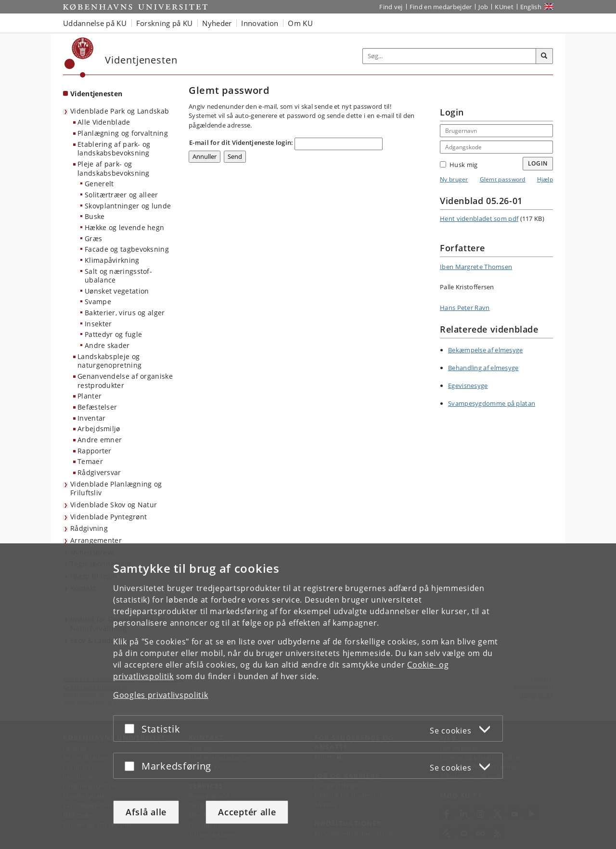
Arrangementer (96, 540)
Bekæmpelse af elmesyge (486, 350)
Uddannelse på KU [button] (95, 23)
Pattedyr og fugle (113, 334)
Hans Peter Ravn (465, 308)
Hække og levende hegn (124, 227)
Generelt (99, 184)
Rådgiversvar (99, 472)
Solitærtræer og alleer (122, 195)
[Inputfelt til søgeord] (449, 56)
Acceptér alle (247, 812)
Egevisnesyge (468, 386)
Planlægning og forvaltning (123, 133)
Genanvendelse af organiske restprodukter (125, 381)
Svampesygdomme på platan (492, 403)
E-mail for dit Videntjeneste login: (241, 142)
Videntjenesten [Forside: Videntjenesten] (96, 94)
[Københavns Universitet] (79, 58)
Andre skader (107, 345)
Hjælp (545, 179)
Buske (95, 216)
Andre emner (100, 440)
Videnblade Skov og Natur (114, 505)
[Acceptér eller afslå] (132, 728)
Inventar (91, 418)
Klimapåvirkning (112, 260)
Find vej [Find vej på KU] (391, 7)
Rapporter (95, 451)
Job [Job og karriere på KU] (483, 7)
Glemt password (503, 179)
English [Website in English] (531, 7)
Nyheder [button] (217, 23)
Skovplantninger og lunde (128, 206)
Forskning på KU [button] (165, 23)
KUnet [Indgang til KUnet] (504, 7)
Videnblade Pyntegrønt (109, 517)
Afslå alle (146, 812)
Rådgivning (89, 528)
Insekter (98, 324)
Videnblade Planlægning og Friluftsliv (116, 489)
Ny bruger (454, 179)
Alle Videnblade (104, 122)
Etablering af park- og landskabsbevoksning (114, 149)
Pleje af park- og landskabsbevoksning (114, 168)
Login (538, 163)
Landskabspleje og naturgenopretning (109, 361)
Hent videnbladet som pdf (479, 219)
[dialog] (308, 696)
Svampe (98, 302)
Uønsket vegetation (117, 291)
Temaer (90, 461)
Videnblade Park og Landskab (120, 111)
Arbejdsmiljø (99, 429)
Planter (90, 396)
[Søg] (544, 56)
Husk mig (459, 165)
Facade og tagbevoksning (127, 249)
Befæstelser (97, 407)
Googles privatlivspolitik (161, 695)
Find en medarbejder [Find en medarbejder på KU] (441, 7)
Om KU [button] (300, 23)
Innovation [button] (260, 23)
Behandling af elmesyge (483, 368)
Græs (93, 238)
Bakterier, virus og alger (125, 313)
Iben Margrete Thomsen (476, 267)
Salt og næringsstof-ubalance (118, 276)
